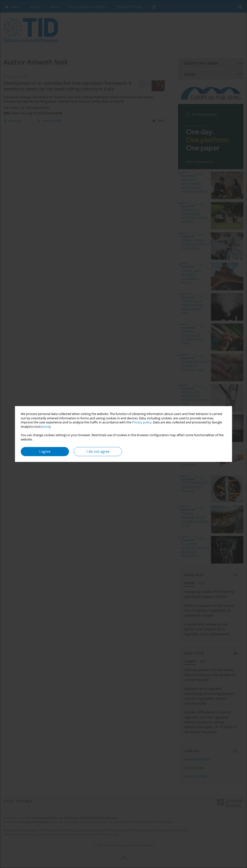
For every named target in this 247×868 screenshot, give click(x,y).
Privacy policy (142, 422)
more (46, 427)
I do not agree (98, 451)
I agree (45, 451)
